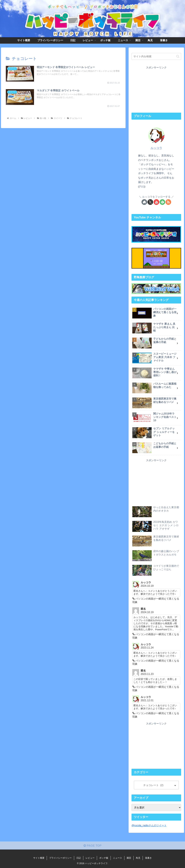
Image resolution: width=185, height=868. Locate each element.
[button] (178, 56)
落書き (148, 858)
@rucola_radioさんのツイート (149, 825)
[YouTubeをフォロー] (156, 202)
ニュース (117, 858)
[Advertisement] (156, 90)
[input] (156, 56)
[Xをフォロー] (150, 202)
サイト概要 (39, 858)
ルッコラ (156, 148)
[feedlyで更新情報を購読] (162, 202)
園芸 (129, 858)
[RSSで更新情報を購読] (168, 202)
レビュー (90, 858)
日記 (79, 858)
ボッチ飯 (104, 858)
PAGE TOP (92, 846)
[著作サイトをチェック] (144, 202)
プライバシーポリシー (60, 858)
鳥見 (138, 858)
